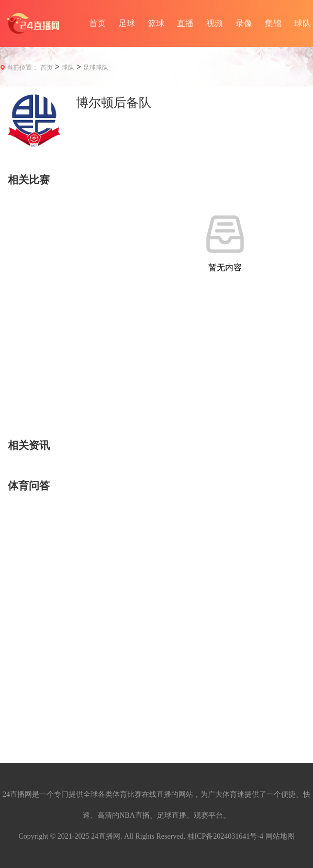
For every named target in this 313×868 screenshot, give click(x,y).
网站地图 (280, 836)
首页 (97, 23)
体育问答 (29, 486)
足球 (127, 23)
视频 (215, 23)
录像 (244, 23)
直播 (185, 23)
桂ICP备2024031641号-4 (225, 836)
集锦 (273, 23)
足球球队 (96, 68)
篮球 (156, 23)
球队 (68, 68)
